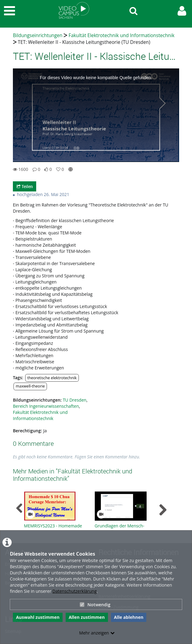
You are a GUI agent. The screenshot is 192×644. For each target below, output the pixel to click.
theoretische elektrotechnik (52, 378)
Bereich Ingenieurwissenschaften (46, 406)
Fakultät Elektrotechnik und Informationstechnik (121, 35)
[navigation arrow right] (163, 510)
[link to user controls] (182, 11)
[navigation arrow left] (19, 508)
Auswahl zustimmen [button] (38, 617)
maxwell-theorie (30, 386)
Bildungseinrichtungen (38, 35)
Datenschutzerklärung (75, 591)
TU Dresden (75, 400)
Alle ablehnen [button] (129, 617)
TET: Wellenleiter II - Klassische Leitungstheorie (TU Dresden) (84, 42)
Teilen (25, 186)
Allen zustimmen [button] (87, 617)
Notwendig (95, 605)
